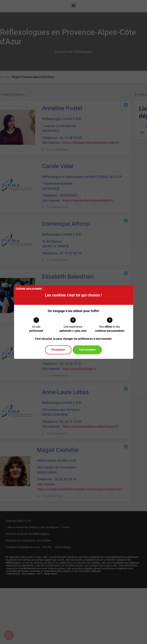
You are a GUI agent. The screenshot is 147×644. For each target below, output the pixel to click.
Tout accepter (87, 350)
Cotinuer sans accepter (29, 288)
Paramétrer (58, 350)
